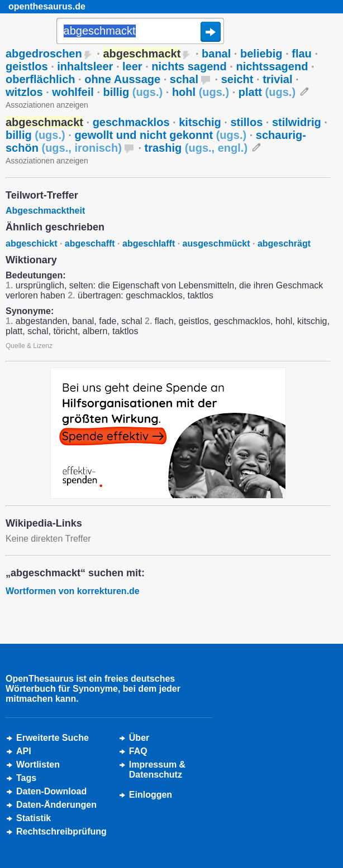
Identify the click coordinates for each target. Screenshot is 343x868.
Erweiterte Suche (53, 738)
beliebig (261, 54)
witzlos (24, 92)
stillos (246, 122)
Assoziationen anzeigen (47, 105)
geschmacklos (131, 122)
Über (139, 738)
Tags (26, 778)
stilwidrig (297, 122)
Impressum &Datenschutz (157, 770)
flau (302, 54)
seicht (237, 79)
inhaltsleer (85, 66)
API (24, 751)
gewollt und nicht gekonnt (160, 135)
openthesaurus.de (47, 6)
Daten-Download (51, 791)
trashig (196, 148)
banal (216, 54)
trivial (277, 79)
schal (184, 79)
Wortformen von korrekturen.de (73, 591)
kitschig (200, 122)
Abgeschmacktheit (45, 211)
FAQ (138, 751)
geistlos (27, 66)
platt (267, 92)
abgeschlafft (149, 243)
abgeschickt (31, 243)
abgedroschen (44, 54)
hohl (201, 92)
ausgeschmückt (216, 243)
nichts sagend (189, 66)
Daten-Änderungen (56, 805)
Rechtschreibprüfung (61, 831)
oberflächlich (40, 79)
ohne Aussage (122, 79)
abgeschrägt (284, 243)
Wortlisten (38, 765)
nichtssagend (272, 66)
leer (132, 66)
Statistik (34, 818)
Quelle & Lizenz (29, 346)
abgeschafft (90, 243)
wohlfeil (73, 92)
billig (133, 92)
